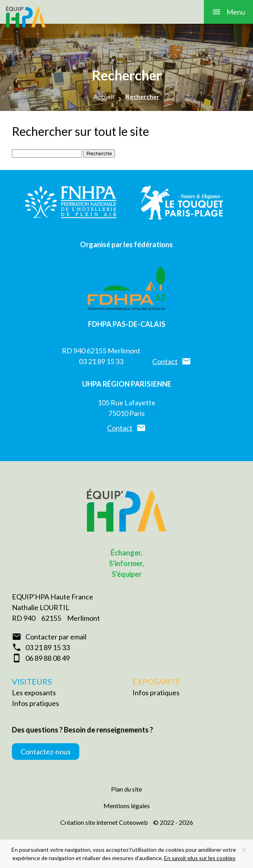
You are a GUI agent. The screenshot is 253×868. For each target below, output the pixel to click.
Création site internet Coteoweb (104, 822)
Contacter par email (56, 637)
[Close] (244, 850)
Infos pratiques (35, 703)
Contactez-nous (46, 752)
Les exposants (34, 692)
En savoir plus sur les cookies (200, 858)
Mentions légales (127, 806)
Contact (165, 361)
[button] (228, 12)
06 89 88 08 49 (48, 658)
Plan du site (126, 789)
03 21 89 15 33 (101, 361)
